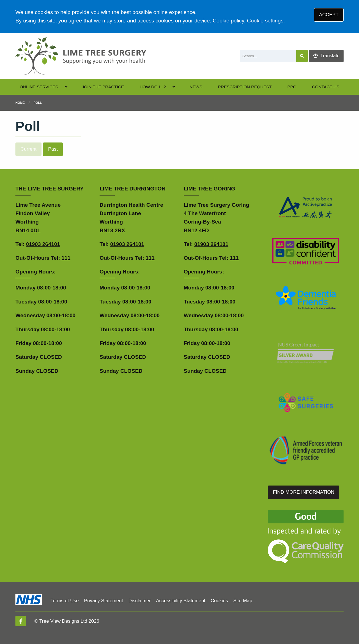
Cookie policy (228, 21)
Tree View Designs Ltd (63, 621)
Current (28, 149)
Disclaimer (139, 601)
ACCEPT (329, 15)
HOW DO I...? (153, 87)
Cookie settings (265, 21)
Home (20, 103)
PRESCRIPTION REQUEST (245, 87)
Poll (38, 103)
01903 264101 (43, 244)
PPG (292, 87)
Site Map (243, 601)
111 (66, 258)
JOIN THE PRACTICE (103, 87)
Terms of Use (65, 601)
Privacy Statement (104, 601)
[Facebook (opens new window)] (21, 621)
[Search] (268, 56)
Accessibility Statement (181, 601)
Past (53, 149)
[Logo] (81, 56)
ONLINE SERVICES (39, 87)
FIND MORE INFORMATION (304, 492)
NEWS (196, 87)
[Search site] (302, 56)
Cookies (219, 601)
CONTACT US (325, 87)
